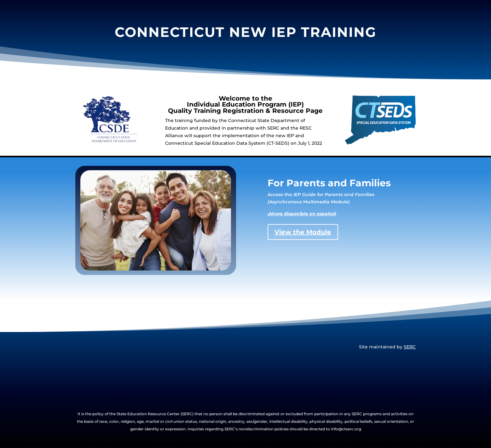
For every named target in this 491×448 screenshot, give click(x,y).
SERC (410, 347)
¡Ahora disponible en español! (302, 214)
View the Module (303, 232)
